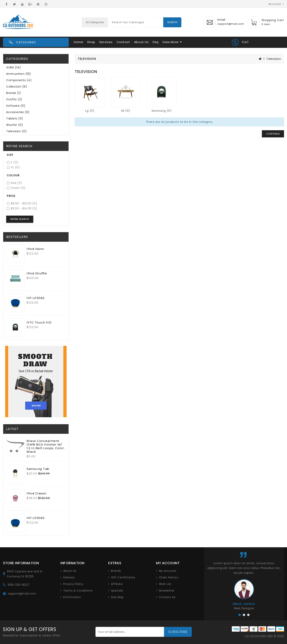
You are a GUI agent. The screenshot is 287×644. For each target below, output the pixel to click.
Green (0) (16, 188)
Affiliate (117, 584)
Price (11, 196)
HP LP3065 (36, 298)
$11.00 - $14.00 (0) (22, 209)
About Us (141, 42)
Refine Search (20, 219)
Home (78, 42)
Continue (273, 134)
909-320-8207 (19, 585)
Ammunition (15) (19, 74)
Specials (117, 591)
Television (274, 59)
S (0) (13, 162)
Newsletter (167, 591)
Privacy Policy (73, 584)
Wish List (165, 584)
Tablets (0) (15, 118)
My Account (168, 571)
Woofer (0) (15, 125)
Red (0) (14, 183)
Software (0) (16, 106)
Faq (156, 42)
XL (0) (13, 167)
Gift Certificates (123, 577)
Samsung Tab (38, 469)
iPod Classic (36, 493)
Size (10, 155)
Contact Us (167, 597)
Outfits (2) (14, 99)
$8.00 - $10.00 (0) (22, 204)
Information (72, 597)
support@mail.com (22, 594)
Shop (91, 42)
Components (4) (19, 80)
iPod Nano (35, 249)
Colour (13, 175)
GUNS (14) (14, 67)
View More (170, 42)
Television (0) (16, 131)
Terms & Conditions (78, 591)
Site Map (117, 597)
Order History (169, 577)
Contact (123, 42)
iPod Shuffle (37, 273)
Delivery (69, 577)
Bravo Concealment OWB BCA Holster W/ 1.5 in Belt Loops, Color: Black (46, 446)
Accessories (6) (18, 112)
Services (106, 42)
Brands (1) (14, 93)
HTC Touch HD (39, 322)
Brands (116, 571)
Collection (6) (17, 87)
